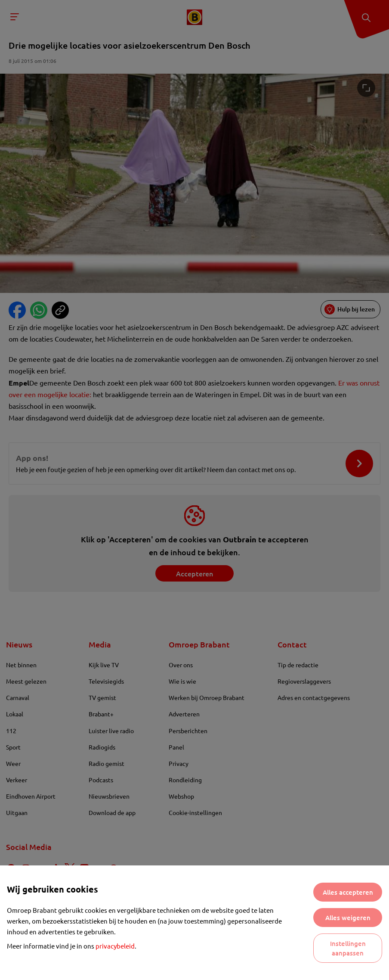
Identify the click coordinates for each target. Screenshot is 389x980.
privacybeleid (115, 946)
